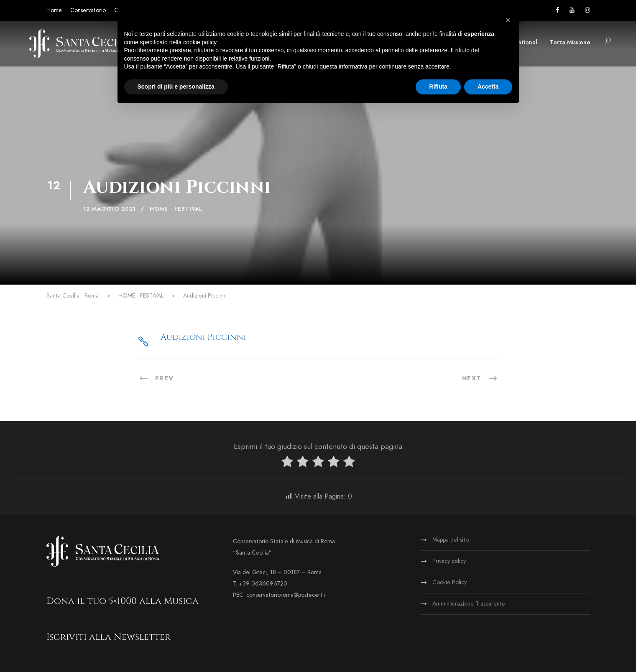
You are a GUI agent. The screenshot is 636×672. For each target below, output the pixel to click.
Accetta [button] (488, 87)
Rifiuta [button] (438, 87)
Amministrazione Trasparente (469, 604)
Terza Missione (570, 42)
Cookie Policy (450, 582)
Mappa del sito (451, 540)
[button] (508, 20)
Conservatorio (88, 10)
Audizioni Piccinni (203, 337)
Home (54, 10)
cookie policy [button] (200, 42)
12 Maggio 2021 (110, 209)
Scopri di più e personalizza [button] (176, 87)
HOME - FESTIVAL (176, 209)
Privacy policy (449, 561)
